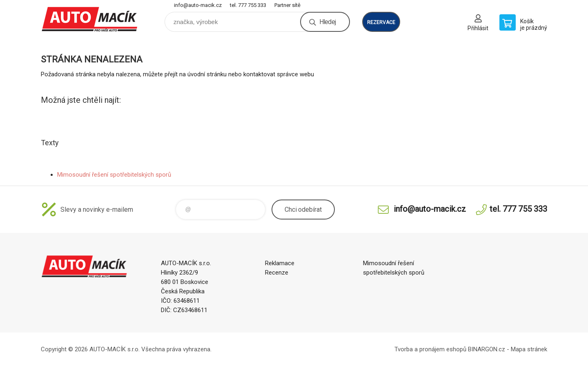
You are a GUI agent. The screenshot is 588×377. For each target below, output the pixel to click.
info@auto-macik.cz (198, 5)
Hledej (327, 22)
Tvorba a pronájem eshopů (430, 349)
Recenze (277, 273)
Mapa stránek (529, 349)
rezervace (381, 22)
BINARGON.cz (487, 349)
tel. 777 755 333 (248, 5)
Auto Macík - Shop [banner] (90, 19)
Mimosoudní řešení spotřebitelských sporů (114, 175)
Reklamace (280, 263)
